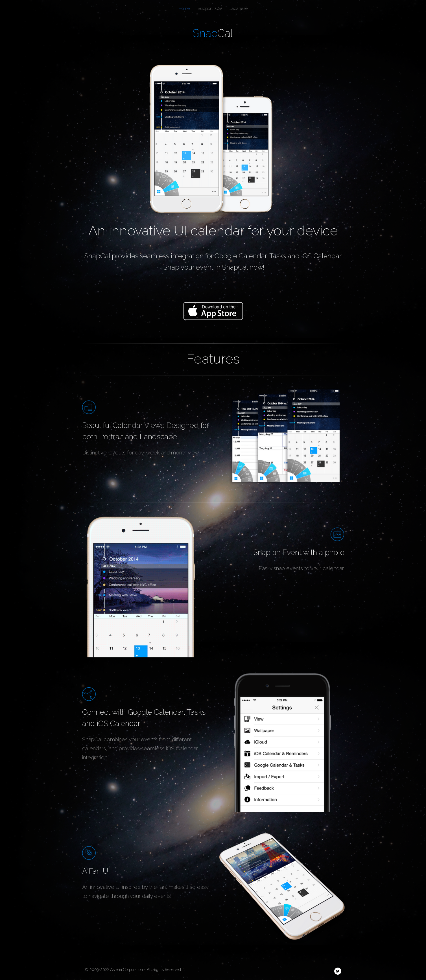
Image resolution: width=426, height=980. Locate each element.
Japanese (239, 8)
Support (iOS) (210, 8)
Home (184, 8)
